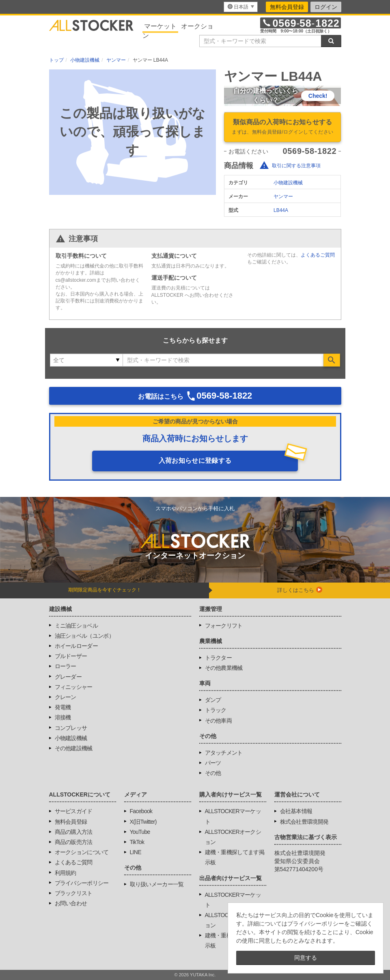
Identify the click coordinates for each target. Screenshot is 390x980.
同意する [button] (306, 958)
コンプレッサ (71, 728)
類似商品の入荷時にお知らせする (282, 127)
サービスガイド (74, 811)
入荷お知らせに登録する (195, 461)
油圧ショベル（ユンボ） (84, 636)
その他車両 (219, 721)
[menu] (241, 7)
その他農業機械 (224, 668)
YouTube (140, 832)
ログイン (326, 7)
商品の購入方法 (74, 832)
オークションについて (82, 852)
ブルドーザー (71, 656)
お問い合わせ (71, 903)
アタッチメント (224, 753)
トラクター (219, 658)
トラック (216, 710)
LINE (136, 852)
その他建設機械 (74, 748)
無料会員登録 (287, 7)
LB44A (281, 210)
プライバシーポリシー (82, 883)
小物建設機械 (288, 183)
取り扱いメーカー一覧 (157, 884)
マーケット (160, 26)
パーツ (213, 763)
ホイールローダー (76, 646)
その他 (213, 773)
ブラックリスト (74, 893)
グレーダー (68, 677)
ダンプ (213, 700)
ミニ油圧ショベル (76, 626)
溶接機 (63, 717)
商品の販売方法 (74, 842)
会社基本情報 (296, 811)
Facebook (141, 811)
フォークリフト (224, 626)
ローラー (66, 666)
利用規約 (66, 873)
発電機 (63, 707)
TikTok (137, 842)
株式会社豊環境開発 (304, 822)
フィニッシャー (74, 687)
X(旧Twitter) (143, 822)
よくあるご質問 (318, 255)
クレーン (66, 697)
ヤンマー (283, 196)
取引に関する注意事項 (296, 166)
